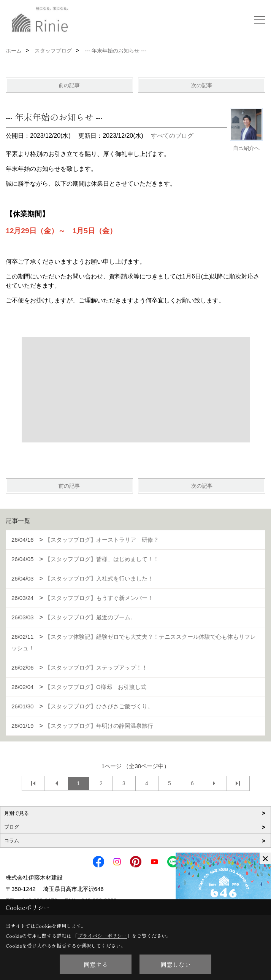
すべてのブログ (172, 136)
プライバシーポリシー (102, 936)
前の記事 (69, 85)
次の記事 (202, 85)
